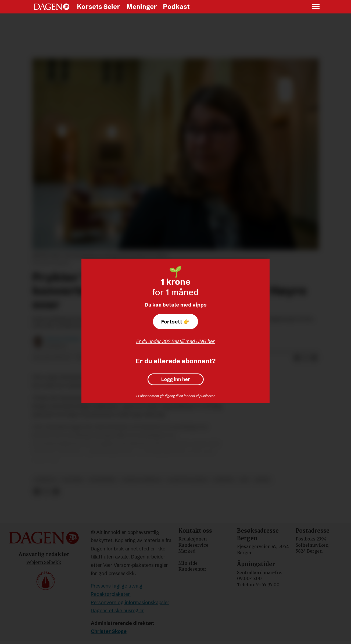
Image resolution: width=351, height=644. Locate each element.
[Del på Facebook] (297, 358)
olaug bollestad (187, 480)
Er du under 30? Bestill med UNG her (175, 341)
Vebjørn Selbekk (44, 562)
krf (244, 480)
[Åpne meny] (316, 7)
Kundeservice (193, 545)
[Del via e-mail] (314, 358)
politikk (73, 480)
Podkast (176, 7)
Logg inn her (176, 379)
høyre (262, 480)
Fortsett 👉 (175, 322)
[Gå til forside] (52, 7)
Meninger (142, 7)
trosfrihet (102, 480)
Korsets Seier (99, 7)
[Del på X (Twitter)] (306, 358)
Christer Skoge (109, 631)
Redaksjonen (193, 539)
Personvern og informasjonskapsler (130, 602)
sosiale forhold (142, 480)
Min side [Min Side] (188, 563)
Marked (187, 551)
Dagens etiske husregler (117, 611)
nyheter (224, 480)
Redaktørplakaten (111, 594)
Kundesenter (192, 569)
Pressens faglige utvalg (117, 586)
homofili (46, 480)
